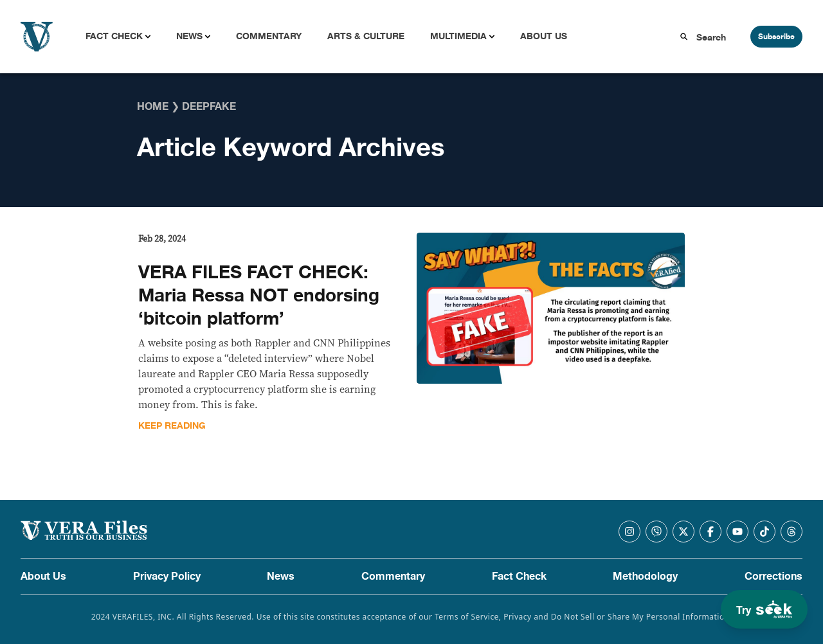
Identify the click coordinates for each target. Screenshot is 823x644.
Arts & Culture (366, 36)
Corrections (773, 577)
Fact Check (114, 36)
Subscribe (776, 37)
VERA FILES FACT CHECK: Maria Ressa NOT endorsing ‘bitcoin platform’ (259, 296)
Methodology (645, 577)
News (189, 36)
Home (153, 107)
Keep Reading (172, 426)
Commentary (269, 36)
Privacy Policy (167, 577)
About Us (544, 36)
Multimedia (458, 36)
